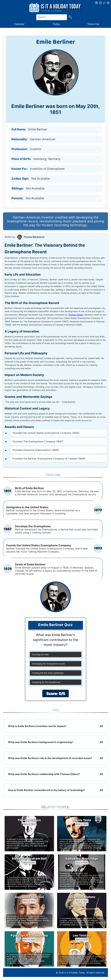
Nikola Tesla (82, 820)
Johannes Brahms (82, 897)
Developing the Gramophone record (48, 664)
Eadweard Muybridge (82, 859)
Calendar (19, 24)
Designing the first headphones (46, 682)
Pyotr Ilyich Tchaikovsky (29, 936)
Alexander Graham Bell (29, 859)
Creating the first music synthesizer (48, 673)
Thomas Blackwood (34, 237)
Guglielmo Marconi (29, 897)
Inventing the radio (41, 655)
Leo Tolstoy (82, 936)
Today (56, 24)
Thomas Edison (76, 315)
